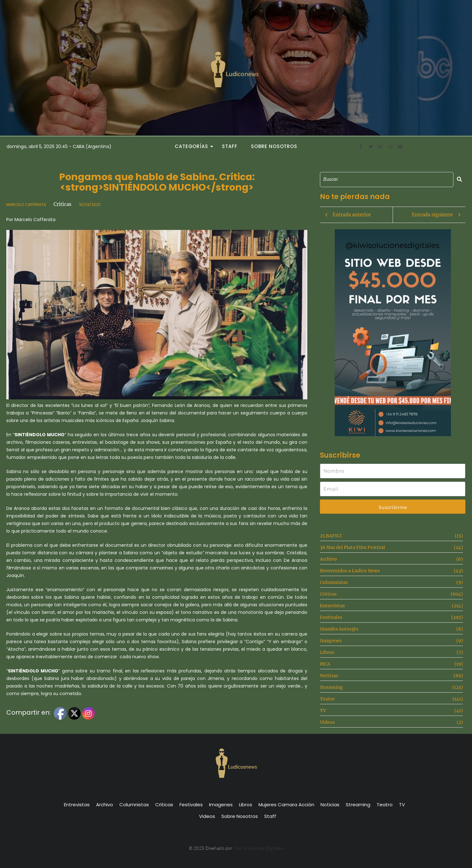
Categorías (193, 146)
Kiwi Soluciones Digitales (258, 848)
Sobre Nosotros (274, 146)
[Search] (387, 179)
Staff (230, 146)
